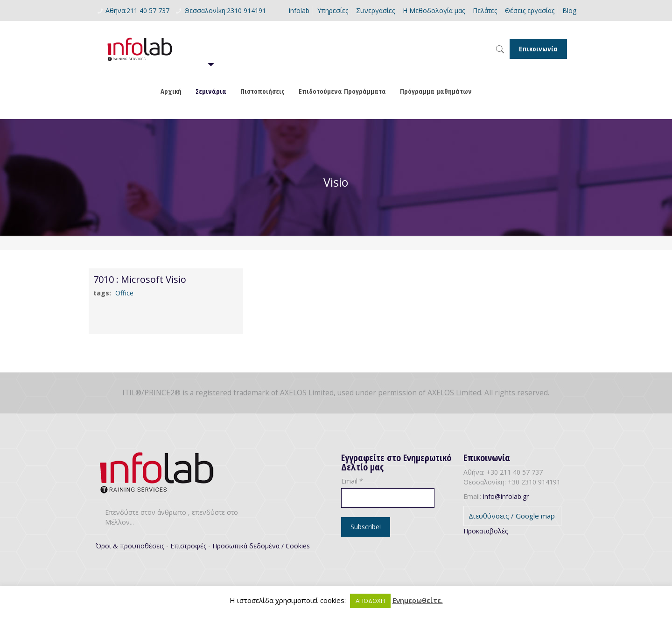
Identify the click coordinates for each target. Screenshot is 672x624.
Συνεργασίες (375, 11)
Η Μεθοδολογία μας (434, 11)
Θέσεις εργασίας (530, 11)
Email (352, 481)
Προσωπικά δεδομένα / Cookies (261, 546)
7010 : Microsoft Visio (140, 279)
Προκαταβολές (486, 531)
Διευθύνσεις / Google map (512, 516)
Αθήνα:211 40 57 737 (137, 11)
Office (124, 293)
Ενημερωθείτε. (418, 600)
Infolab (299, 11)
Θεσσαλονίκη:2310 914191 (225, 11)
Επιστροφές (188, 546)
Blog (569, 11)
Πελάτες (485, 11)
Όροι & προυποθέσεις (130, 546)
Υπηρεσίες (333, 11)
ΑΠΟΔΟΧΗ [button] (370, 601)
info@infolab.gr (506, 496)
